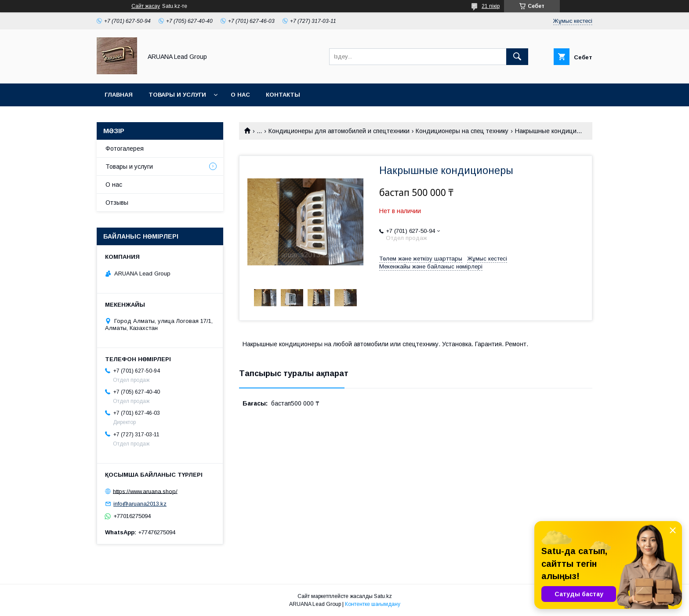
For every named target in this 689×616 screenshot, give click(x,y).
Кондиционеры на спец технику (462, 131)
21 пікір (491, 6)
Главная (119, 95)
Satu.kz (383, 596)
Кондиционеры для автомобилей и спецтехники (339, 131)
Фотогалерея (125, 149)
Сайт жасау (146, 6)
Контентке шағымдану (373, 604)
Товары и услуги (177, 95)
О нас (240, 95)
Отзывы (117, 203)
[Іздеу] (517, 57)
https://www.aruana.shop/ (145, 491)
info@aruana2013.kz (140, 504)
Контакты (283, 95)
